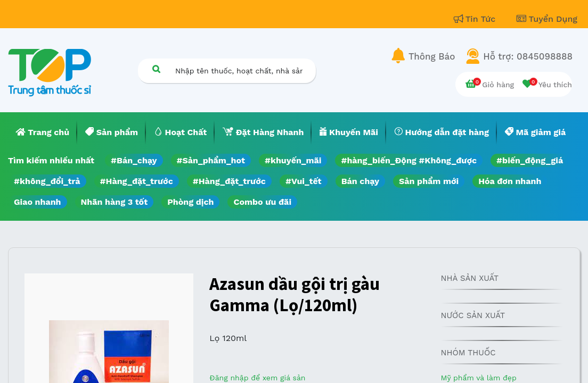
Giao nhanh (38, 202)
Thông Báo (432, 56)
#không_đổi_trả (47, 181)
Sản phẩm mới (429, 181)
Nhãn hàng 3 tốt (115, 202)
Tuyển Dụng (547, 19)
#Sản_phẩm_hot (211, 160)
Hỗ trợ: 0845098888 (528, 56)
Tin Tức (476, 19)
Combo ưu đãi (262, 202)
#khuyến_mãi (293, 160)
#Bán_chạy (134, 160)
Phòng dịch (190, 202)
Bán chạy (360, 181)
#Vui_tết (304, 181)
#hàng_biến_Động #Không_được (409, 160)
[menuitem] (43, 132)
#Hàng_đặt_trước (137, 181)
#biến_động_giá (530, 160)
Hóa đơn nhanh (510, 181)
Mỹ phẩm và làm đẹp (478, 378)
